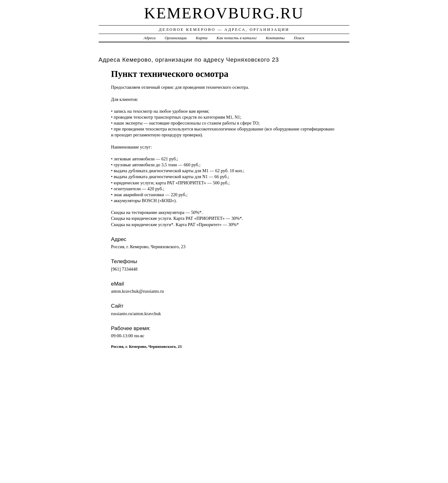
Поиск (299, 38)
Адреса (150, 38)
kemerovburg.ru (224, 13)
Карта (202, 38)
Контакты (275, 38)
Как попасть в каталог (237, 38)
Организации (176, 38)
